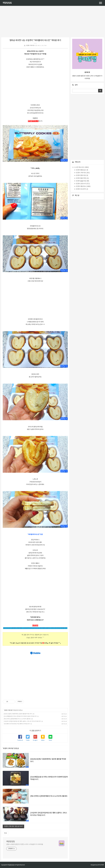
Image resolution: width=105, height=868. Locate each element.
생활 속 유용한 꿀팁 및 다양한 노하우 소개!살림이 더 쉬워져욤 (25, 844)
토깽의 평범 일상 (82, 170)
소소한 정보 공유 (81, 167)
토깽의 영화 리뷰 (82, 175)
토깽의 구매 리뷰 (30, 46)
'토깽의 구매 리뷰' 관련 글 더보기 (13, 826)
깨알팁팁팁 (7, 3)
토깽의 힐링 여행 (82, 178)
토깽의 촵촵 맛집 (82, 181)
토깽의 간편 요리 (83, 184)
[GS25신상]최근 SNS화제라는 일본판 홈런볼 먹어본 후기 (18, 714)
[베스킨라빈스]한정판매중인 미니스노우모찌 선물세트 (17, 719)
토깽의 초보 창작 (82, 189)
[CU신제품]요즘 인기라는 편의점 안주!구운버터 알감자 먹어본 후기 (20, 716)
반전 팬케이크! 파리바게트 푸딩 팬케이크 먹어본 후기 (17, 724)
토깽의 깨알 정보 (83, 186)
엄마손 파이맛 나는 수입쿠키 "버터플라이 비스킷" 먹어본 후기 (35, 40)
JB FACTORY (101, 865)
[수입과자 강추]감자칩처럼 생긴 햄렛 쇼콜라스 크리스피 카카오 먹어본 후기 (22, 721)
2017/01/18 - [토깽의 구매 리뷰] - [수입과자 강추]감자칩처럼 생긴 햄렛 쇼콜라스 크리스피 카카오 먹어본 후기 (35, 628)
